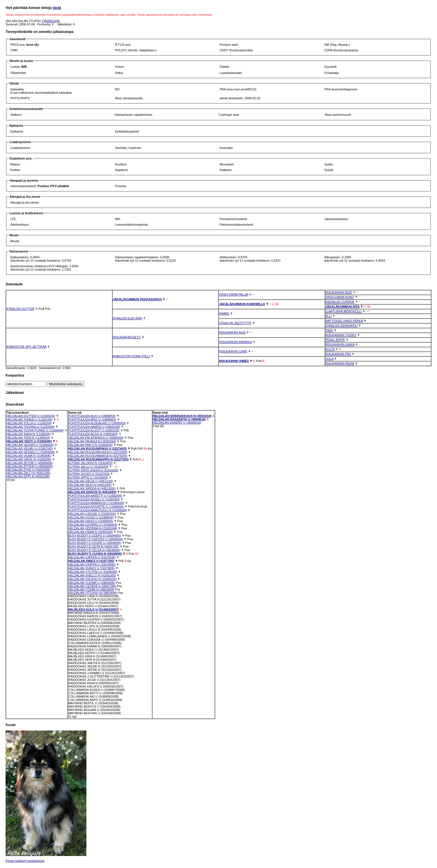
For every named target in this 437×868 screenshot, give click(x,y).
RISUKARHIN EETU (127, 337)
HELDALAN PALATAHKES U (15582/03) (96, 438)
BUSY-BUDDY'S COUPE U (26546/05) (95, 543)
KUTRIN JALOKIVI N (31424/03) (91, 463)
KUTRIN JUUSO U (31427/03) (89, 474)
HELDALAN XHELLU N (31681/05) (92, 575)
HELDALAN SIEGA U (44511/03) (91, 481)
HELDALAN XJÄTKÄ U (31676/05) (92, 557)
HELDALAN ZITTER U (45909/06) (30, 466)
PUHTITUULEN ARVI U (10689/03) (92, 419)
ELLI (329, 316)
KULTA (330, 349)
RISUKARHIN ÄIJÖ (339, 292)
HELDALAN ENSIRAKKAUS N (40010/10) (182, 416)
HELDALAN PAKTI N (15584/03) (90, 445)
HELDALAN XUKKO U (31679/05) (92, 568)
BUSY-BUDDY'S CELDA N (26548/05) (94, 550)
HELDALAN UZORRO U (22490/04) (93, 525)
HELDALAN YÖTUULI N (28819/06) (93, 593)
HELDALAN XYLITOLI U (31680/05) (93, 572)
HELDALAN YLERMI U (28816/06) (92, 583)
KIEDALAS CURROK (340, 302)
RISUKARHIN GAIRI (233, 351)
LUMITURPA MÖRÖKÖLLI (344, 311)
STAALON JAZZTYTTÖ (235, 323)
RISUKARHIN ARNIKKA (236, 342)
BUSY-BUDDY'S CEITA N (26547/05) (94, 546)
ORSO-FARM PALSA (234, 295)
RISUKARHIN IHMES (234, 361)
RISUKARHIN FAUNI (340, 363)
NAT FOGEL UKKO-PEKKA (344, 321)
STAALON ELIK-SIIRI (128, 318)
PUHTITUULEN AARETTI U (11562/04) (95, 496)
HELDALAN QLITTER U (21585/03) (31, 416)
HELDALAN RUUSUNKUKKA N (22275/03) (98, 452)
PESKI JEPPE (335, 340)
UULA (330, 359)
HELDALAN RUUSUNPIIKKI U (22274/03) (98, 449)
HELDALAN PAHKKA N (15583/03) (92, 441)
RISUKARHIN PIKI (338, 354)
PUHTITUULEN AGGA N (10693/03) (93, 434)
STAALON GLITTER (20, 309)
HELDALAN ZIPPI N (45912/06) (28, 476)
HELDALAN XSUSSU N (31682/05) (93, 579)
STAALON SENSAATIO (342, 325)
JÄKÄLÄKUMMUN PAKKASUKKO (137, 299)
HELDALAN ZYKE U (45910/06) (28, 470)
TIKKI (329, 330)
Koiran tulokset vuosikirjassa (25, 861)
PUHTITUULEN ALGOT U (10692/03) (94, 430)
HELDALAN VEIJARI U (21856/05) (30, 445)
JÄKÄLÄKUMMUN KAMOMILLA (242, 304)
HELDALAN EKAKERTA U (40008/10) (179, 419)
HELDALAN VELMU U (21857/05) (30, 449)
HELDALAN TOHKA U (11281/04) (29, 419)
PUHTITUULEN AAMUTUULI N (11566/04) (98, 510)
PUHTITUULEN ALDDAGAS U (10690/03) (97, 423)
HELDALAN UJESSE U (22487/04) (92, 514)
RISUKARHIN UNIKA (340, 344)
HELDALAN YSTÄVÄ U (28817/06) (92, 586)
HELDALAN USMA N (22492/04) (91, 532)
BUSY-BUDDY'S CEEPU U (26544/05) (95, 536)
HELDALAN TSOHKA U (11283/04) (31, 427)
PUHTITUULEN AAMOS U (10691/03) (94, 427)
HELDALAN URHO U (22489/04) (91, 521)
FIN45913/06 (51, 21)
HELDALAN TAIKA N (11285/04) (29, 434)
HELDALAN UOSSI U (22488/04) (91, 517)
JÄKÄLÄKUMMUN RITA (343, 307)
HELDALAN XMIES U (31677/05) (91, 561)
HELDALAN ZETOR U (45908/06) (29, 463)
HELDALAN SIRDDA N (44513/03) (92, 488)
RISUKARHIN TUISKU (341, 335)
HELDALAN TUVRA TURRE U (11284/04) (35, 430)
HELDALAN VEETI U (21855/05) (29, 441)
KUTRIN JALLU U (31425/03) (88, 467)
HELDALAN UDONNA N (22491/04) (93, 528)
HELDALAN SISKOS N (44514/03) (92, 492)
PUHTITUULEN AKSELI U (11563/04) (94, 499)
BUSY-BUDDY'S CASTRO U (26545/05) (96, 539)
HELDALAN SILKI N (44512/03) (90, 485)
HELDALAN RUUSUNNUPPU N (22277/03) (98, 459)
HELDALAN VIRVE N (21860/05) (29, 459)
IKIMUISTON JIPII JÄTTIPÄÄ (26, 347)
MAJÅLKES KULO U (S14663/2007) (94, 609)
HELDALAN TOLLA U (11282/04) (29, 423)
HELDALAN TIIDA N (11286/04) (28, 438)
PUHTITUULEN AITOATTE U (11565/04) (96, 507)
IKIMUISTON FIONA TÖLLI (131, 356)
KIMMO (224, 314)
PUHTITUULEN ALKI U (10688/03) (92, 416)
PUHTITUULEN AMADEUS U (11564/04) (96, 503)
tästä (57, 8)
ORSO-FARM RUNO (340, 297)
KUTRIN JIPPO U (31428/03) (88, 478)
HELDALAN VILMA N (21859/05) (29, 456)
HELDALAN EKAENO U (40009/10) (177, 423)
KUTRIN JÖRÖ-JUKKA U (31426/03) (93, 470)
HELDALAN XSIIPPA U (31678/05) (92, 565)
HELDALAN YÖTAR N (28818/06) (91, 589)
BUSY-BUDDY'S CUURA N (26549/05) (95, 554)
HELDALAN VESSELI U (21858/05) (31, 452)
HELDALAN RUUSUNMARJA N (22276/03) (98, 456)
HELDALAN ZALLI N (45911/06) (28, 473)
